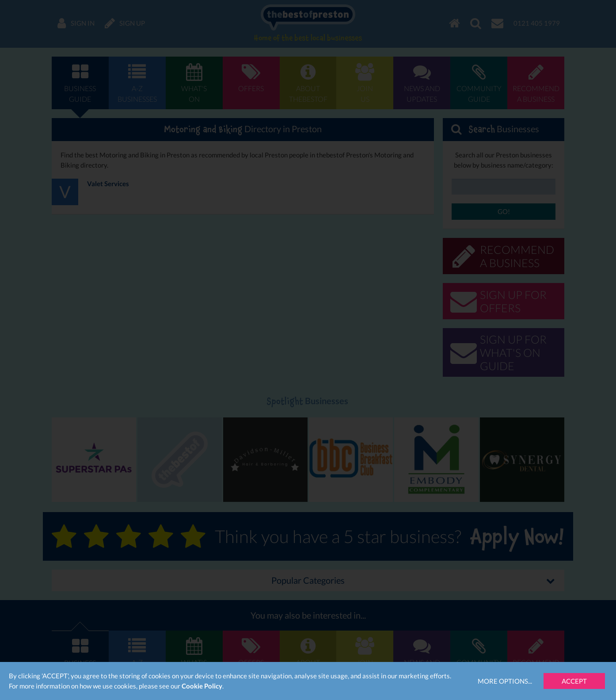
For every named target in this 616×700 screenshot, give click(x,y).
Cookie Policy (202, 686)
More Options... (505, 681)
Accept (574, 681)
